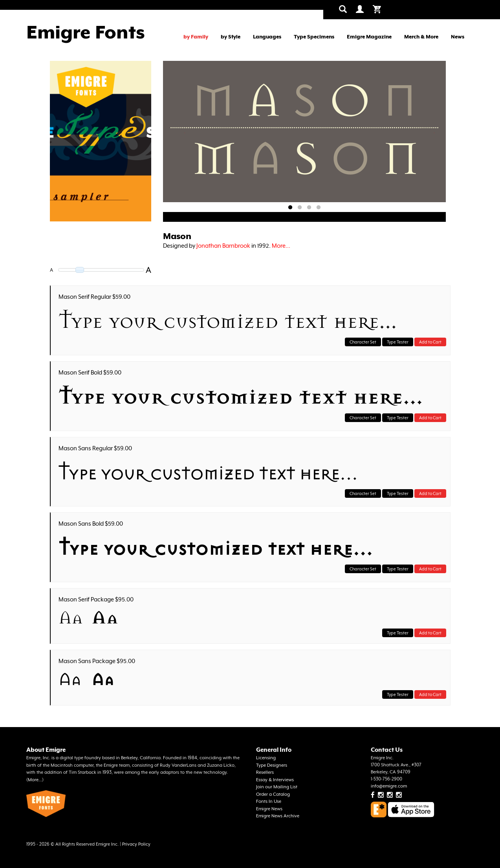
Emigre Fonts (86, 32)
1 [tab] (290, 208)
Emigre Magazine (369, 37)
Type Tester (398, 342)
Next (434, 133)
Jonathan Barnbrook (223, 246)
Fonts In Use (269, 801)
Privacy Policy (136, 844)
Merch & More (421, 37)
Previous (185, 133)
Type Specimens (314, 37)
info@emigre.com (389, 786)
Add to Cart (430, 342)
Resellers (265, 772)
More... (281, 246)
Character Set (363, 342)
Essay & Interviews (275, 780)
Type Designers (272, 765)
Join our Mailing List (277, 787)
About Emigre (46, 750)
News (458, 37)
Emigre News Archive (278, 816)
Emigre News (269, 809)
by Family (196, 37)
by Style (231, 37)
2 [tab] (300, 208)
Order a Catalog (273, 794)
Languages (267, 37)
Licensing (266, 758)
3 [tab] (309, 208)
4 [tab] (319, 208)
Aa (71, 618)
